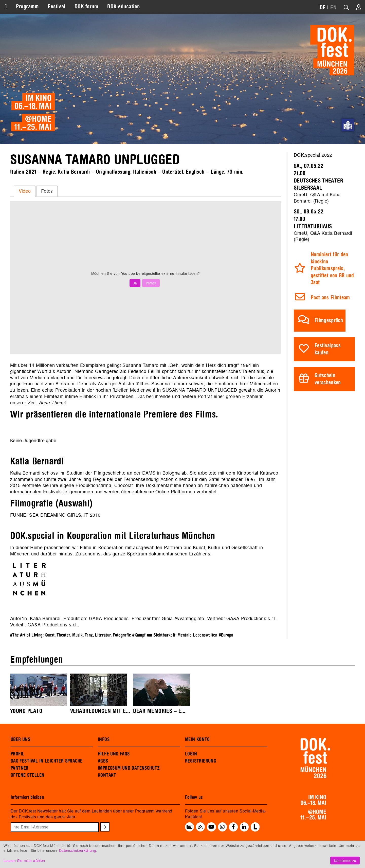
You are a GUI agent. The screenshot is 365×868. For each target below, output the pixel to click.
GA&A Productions (109, 618)
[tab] (25, 191)
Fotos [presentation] (47, 191)
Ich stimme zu (345, 861)
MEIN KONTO (197, 739)
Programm (27, 7)
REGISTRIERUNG (201, 761)
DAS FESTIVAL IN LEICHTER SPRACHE (47, 761)
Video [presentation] (25, 191)
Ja (135, 283)
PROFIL (17, 754)
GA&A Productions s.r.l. (53, 625)
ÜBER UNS (20, 739)
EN (333, 8)
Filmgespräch (329, 321)
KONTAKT (107, 775)
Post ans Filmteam (330, 298)
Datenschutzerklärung (78, 850)
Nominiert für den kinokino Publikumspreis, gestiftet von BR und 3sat (332, 269)
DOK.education (123, 7)
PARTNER (20, 768)
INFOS (104, 739)
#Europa (226, 635)
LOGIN (191, 754)
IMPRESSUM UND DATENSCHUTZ (129, 768)
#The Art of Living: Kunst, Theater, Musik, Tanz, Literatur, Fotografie (71, 635)
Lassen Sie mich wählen (24, 861)
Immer (151, 283)
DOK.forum (86, 7)
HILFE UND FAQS (114, 754)
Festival (57, 7)
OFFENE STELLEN (28, 775)
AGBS (103, 761)
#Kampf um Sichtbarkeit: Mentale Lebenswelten (175, 635)
